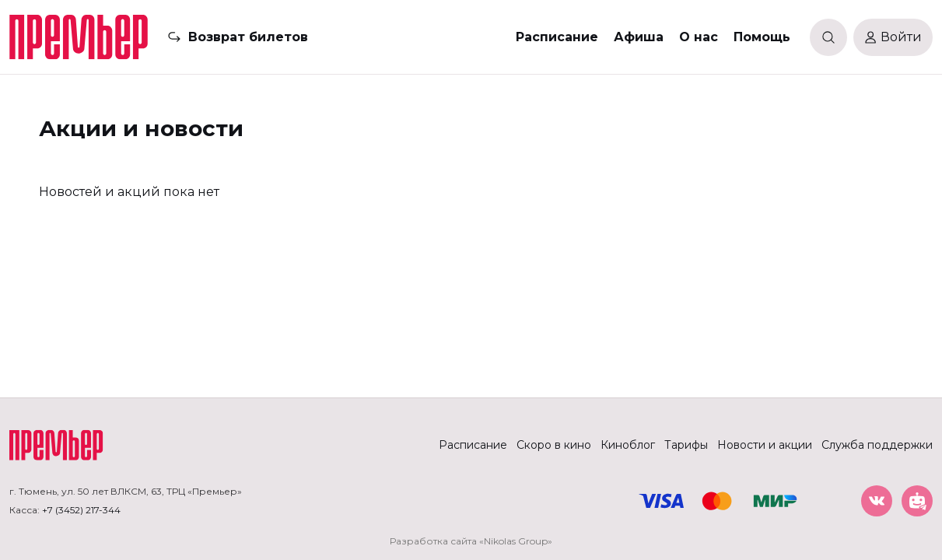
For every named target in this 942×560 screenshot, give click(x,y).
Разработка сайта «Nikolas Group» (471, 541)
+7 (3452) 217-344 (81, 510)
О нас (699, 37)
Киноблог (628, 445)
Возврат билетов (248, 37)
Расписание (557, 37)
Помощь (762, 37)
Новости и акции (765, 445)
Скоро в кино (554, 445)
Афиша (639, 37)
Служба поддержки (877, 445)
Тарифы (686, 445)
